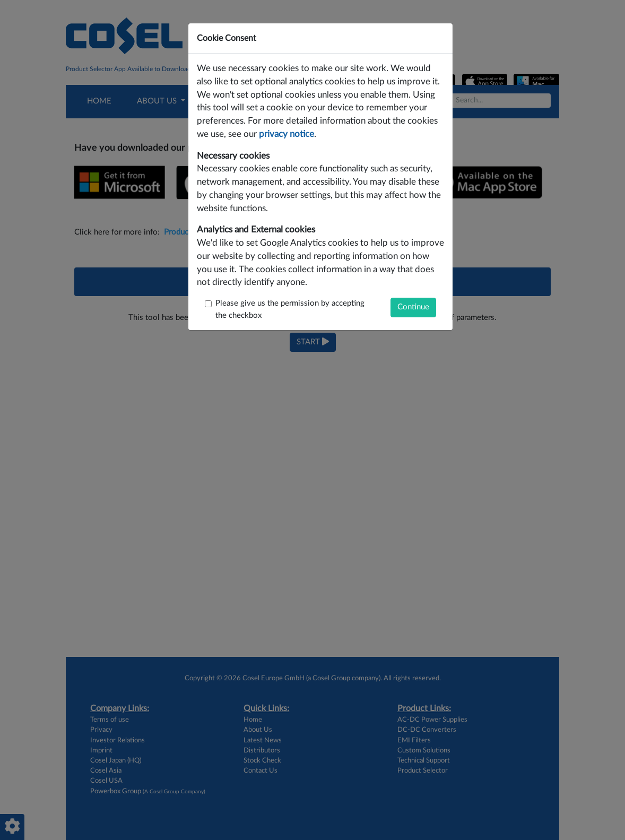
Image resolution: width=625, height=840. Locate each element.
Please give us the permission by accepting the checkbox (290, 309)
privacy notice (287, 134)
